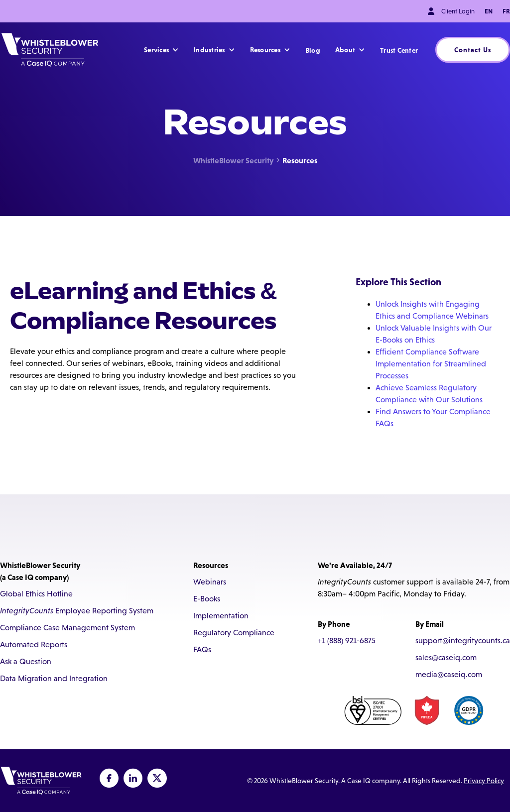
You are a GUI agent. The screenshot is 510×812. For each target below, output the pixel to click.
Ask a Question (26, 661)
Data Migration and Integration (54, 678)
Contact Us (473, 50)
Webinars (210, 582)
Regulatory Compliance (234, 633)
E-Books (207, 599)
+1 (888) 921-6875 (347, 640)
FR (506, 11)
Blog (313, 50)
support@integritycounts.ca (463, 640)
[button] (161, 50)
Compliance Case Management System (67, 628)
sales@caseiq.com (446, 657)
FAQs (202, 649)
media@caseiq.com (449, 674)
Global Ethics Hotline (36, 594)
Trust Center (399, 50)
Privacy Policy (484, 781)
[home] (50, 50)
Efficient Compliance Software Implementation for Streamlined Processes (431, 364)
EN (489, 11)
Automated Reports (34, 644)
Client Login (458, 11)
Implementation (221, 616)
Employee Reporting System (77, 611)
